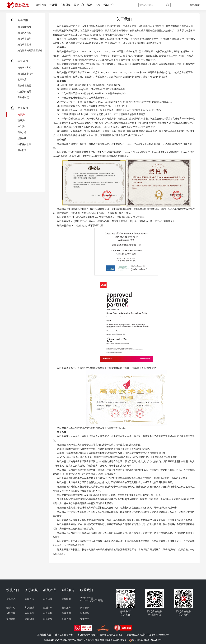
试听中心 (11, 599)
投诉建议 (85, 613)
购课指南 (66, 613)
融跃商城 (48, 619)
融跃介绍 (29, 599)
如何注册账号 (24, 27)
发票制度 (22, 80)
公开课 (53, 5)
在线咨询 (66, 619)
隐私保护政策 (24, 144)
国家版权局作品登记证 (111, 635)
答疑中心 (79, 5)
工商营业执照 (44, 635)
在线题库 (65, 5)
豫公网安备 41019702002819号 (147, 640)
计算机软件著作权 (64, 635)
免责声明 (85, 619)
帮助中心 (109, 5)
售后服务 (66, 608)
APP (98, 5)
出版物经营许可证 (86, 635)
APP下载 (11, 613)
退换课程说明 (24, 86)
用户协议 (22, 150)
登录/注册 (195, 5)
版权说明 (22, 138)
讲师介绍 (11, 619)
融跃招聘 (29, 619)
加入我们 (22, 127)
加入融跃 (29, 608)
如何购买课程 (24, 33)
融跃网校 (48, 599)
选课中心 (11, 608)
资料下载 (41, 5)
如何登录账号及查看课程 (30, 51)
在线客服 (66, 599)
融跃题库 (48, 613)
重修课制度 (23, 97)
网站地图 (29, 613)
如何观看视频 (24, 39)
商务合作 (22, 132)
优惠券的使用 (24, 92)
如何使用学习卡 (25, 74)
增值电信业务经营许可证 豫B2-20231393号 (147, 635)
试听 (90, 5)
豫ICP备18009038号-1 (115, 640)
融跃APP (48, 608)
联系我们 (22, 121)
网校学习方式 (24, 68)
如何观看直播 (24, 45)
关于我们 (22, 115)
